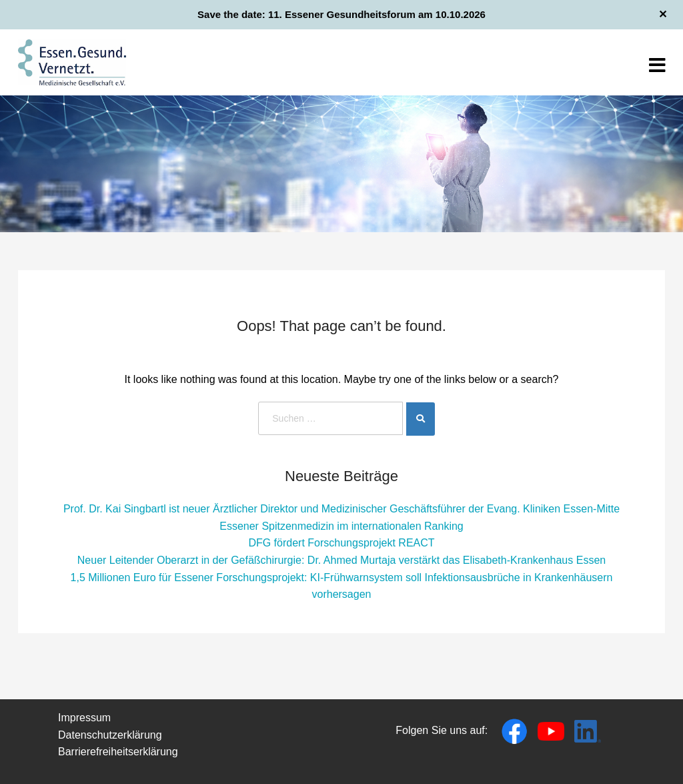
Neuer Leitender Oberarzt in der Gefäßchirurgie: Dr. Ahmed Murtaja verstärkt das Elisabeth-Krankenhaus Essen (341, 560)
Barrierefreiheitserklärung (118, 752)
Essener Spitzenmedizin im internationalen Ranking (341, 526)
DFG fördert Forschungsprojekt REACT (341, 543)
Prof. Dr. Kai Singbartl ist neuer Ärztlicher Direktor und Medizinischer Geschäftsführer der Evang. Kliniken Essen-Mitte (341, 509)
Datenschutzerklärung (110, 735)
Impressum (84, 718)
